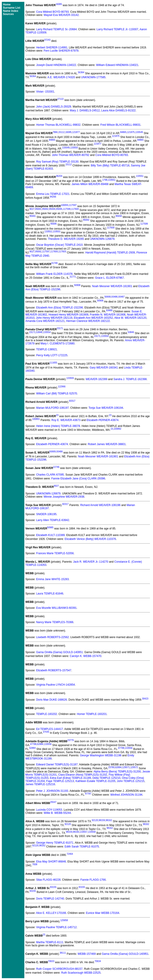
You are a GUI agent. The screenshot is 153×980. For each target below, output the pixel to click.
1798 (105, 180)
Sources (8, 14)
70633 (51, 961)
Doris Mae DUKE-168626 (51, 700)
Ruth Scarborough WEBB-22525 (81, 973)
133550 (74, 148)
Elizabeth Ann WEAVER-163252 (93, 318)
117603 (62, 252)
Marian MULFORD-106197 (52, 408)
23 (57, 415)
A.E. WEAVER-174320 (61, 77)
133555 (70, 378)
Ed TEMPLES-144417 (50, 729)
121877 (76, 132)
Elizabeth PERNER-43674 (103, 420)
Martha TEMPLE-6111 (50, 942)
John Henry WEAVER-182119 (54, 318)
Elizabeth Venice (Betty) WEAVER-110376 (90, 539)
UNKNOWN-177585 (93, 77)
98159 (102, 820)
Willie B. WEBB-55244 (57, 813)
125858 (64, 920)
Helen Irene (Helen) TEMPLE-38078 (58, 426)
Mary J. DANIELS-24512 (85, 110)
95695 (59, 209)
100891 (36, 419)
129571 (126, 767)
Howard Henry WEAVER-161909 (68, 315)
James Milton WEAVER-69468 (90, 184)
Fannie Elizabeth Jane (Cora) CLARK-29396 (78, 479)
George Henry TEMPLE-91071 (55, 843)
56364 (81, 72)
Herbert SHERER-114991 (52, 48)
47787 (88, 794)
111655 (53, 363)
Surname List (12, 8)
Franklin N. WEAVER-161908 (108, 315)
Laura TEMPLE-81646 (50, 594)
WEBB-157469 (87, 954)
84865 (123, 132)
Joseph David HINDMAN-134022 (56, 65)
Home (7, 5)
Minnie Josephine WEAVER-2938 (64, 497)
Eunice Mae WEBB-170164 (103, 913)
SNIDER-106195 (46, 514)
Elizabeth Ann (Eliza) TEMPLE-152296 (60, 308)
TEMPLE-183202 (47, 714)
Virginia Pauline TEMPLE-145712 (56, 927)
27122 (60, 99)
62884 (40, 744)
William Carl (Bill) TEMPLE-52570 (57, 394)
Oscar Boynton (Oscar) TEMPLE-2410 (59, 245)
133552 (48, 232)
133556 (48, 744)
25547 (53, 802)
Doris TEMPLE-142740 (50, 899)
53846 (39, 332)
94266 (53, 197)
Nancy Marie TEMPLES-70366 (55, 622)
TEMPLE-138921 (47, 349)
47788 (33, 744)
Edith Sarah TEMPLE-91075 (82, 847)
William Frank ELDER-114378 (54, 274)
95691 (38, 209)
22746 (56, 467)
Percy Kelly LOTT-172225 (52, 355)
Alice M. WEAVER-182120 (130, 318)
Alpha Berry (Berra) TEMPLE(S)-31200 (117, 772)
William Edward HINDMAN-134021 (117, 65)
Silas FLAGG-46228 (48, 880)
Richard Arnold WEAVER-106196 (100, 505)
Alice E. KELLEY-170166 (51, 913)
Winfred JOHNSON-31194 (127, 795)
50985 (50, 528)
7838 (35, 864)
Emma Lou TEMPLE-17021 (53, 194)
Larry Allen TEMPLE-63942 (53, 520)
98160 (76, 832)
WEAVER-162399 (97, 379)
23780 (111, 767)
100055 (64, 205)
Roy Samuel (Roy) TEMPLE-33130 (57, 162)
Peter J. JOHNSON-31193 (52, 791)
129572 (134, 767)
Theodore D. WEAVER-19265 (66, 239)
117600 (75, 209)
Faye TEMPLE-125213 (60, 781)
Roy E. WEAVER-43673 (66, 420)
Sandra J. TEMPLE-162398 (130, 379)
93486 (115, 297)
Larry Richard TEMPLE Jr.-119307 (117, 29)
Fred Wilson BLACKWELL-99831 (121, 125)
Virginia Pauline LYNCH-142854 (55, 685)
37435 (46, 732)
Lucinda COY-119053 (49, 810)
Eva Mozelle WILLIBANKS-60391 (56, 608)
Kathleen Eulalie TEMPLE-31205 (95, 781)
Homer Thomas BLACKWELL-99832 (58, 125)
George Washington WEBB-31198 (101, 755)
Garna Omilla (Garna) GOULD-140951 (59, 652)
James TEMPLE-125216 (40, 784)
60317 (72, 401)
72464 (70, 854)
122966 (62, 387)
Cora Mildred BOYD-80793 (52, 12)
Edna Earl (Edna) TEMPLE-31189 (71, 778)
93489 (109, 310)
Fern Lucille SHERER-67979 (61, 51)
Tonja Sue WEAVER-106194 (106, 408)
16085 (59, 4)
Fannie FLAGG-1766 (93, 880)
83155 (53, 887)
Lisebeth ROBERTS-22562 (53, 637)
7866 (55, 132)
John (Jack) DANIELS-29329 (54, 107)
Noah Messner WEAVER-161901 (112, 286)
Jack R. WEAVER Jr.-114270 (91, 562)
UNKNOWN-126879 (102, 239)
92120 (95, 820)
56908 (77, 285)
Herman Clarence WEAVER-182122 (88, 321)
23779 (70, 740)
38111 (63, 953)
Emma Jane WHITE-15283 (52, 579)
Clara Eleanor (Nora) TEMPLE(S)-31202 (83, 775)
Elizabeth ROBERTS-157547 (54, 670)
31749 (54, 263)
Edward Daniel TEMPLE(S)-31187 (57, 764)
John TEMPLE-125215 (131, 781)
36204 (59, 176)
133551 (140, 176)
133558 (92, 832)
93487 (121, 297)
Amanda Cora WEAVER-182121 (45, 321)
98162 (109, 820)
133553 (56, 232)
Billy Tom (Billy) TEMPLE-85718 (110, 165)
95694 (52, 209)
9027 (32, 209)
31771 (73, 277)
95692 (45, 209)
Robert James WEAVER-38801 (107, 444)
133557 (84, 832)
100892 (117, 429)
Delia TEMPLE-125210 (107, 778)
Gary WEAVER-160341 (104, 368)
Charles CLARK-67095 (50, 475)
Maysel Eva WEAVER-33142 (61, 15)
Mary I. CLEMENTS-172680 (57, 343)
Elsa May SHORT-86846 (51, 862)
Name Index (11, 11)
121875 (131, 132)
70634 (98, 961)
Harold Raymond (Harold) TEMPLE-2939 (110, 253)
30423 (145, 699)
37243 (47, 40)
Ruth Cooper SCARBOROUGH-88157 (59, 969)
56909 (53, 452)
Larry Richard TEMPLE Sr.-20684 (56, 29)
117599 (67, 209)
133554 (47, 332)
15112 (61, 132)
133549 (139, 132)
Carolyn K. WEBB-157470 (86, 656)
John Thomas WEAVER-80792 (70, 155)
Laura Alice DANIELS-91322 (118, 110)
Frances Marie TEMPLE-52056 (55, 553)
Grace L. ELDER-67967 (109, 278)
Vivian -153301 (45, 92)
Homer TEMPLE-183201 (92, 714)
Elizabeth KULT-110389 (50, 535)
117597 (73, 205)
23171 (60, 328)
